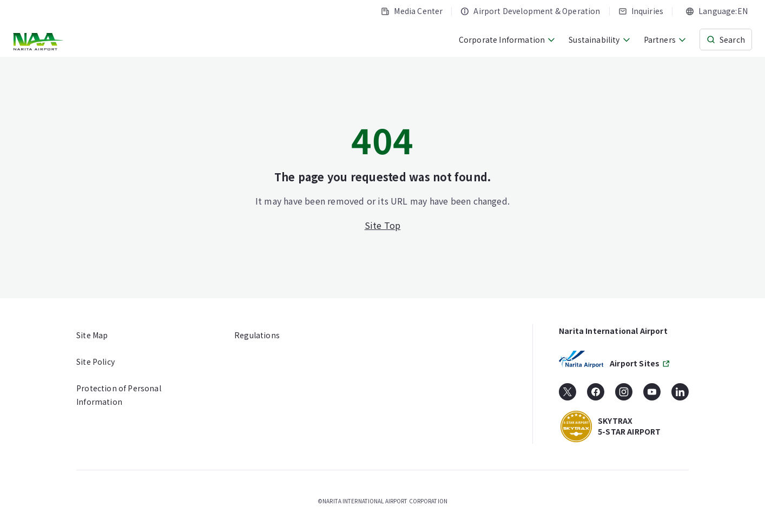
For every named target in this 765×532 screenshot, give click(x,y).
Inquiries (641, 11)
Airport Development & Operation (530, 11)
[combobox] (717, 11)
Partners (665, 40)
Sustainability (599, 40)
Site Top (383, 225)
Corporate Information (507, 40)
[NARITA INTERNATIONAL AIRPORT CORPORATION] (39, 42)
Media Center (412, 11)
